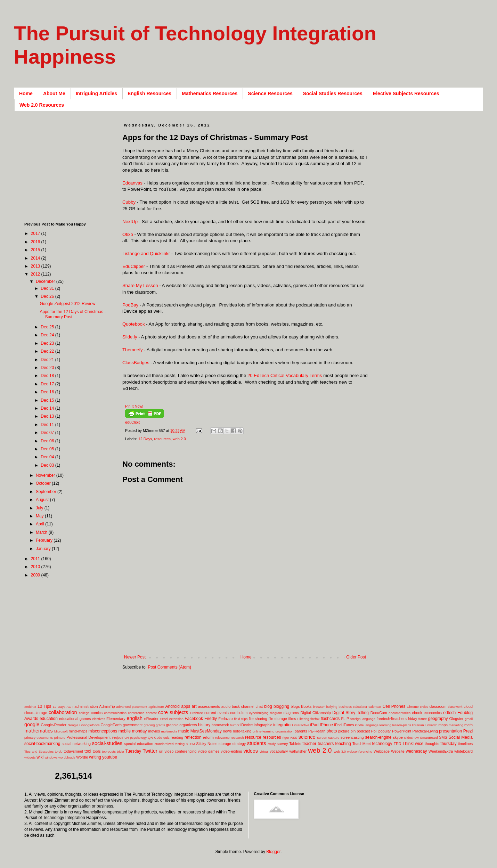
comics (97, 713)
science (307, 737)
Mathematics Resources (210, 93)
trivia (121, 751)
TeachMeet (362, 744)
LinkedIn (431, 725)
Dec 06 (48, 441)
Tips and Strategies (39, 751)
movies (154, 731)
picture (344, 731)
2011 (36, 559)
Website (398, 751)
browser (319, 707)
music (184, 731)
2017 (36, 234)
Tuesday (133, 751)
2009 (36, 575)
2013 (36, 266)
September (47, 492)
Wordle (82, 757)
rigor (286, 738)
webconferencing (360, 751)
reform (208, 737)
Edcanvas (132, 183)
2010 (36, 567)
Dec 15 (48, 400)
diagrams (291, 713)
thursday (448, 744)
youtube (110, 757)
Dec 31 (48, 288)
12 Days (145, 439)
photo (332, 731)
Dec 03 (48, 465)
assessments (209, 706)
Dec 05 (48, 449)
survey (283, 744)
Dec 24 (48, 335)
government (133, 725)
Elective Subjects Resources (406, 93)
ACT (70, 707)
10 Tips (44, 706)
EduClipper (134, 266)
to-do (59, 751)
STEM (190, 744)
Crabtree (197, 713)
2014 (36, 258)
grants (160, 725)
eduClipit (132, 422)
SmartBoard (429, 738)
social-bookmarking (42, 744)
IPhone (326, 725)
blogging (281, 706)
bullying (332, 707)
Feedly (211, 719)
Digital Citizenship (315, 713)
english (135, 718)
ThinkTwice (413, 744)
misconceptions (103, 731)
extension (176, 719)
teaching (343, 744)
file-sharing (258, 719)
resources (162, 439)
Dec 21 (48, 360)
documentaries (400, 713)
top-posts (109, 751)
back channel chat (247, 706)
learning (385, 725)
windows (51, 757)
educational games (75, 719)
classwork (455, 707)
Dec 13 (48, 416)
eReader (151, 719)
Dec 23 (48, 343)
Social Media (461, 737)
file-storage (278, 719)
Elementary (116, 719)
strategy (239, 744)
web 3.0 (340, 751)
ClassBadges (136, 363)
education (49, 719)
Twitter (150, 751)
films (292, 719)
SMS (443, 737)
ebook (417, 713)
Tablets (295, 744)
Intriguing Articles (96, 93)
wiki (40, 757)
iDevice (247, 725)
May (40, 516)
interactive (302, 725)
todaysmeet (73, 751)
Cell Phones (394, 706)
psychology (138, 738)
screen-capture (328, 738)
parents (301, 731)
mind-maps (78, 731)
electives (99, 719)
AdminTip (107, 706)
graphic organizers (182, 725)
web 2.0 (179, 439)
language (371, 725)
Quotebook (134, 324)
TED (398, 744)
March (42, 532)
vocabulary (279, 751)
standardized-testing (170, 744)
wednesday (417, 751)
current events (217, 713)
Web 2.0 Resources (42, 105)
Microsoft (61, 731)
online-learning (264, 731)
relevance (222, 738)
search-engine (378, 737)
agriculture (156, 707)
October (44, 483)
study (272, 744)
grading (149, 725)
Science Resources (270, 93)
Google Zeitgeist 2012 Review (67, 304)
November (46, 475)
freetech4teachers (391, 719)
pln (353, 731)
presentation (450, 731)
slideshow (412, 738)
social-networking (76, 744)
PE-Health (317, 731)
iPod (338, 725)
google (32, 724)
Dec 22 (48, 351)
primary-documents (39, 738)
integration (283, 725)
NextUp (130, 222)
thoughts (432, 744)
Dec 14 (48, 408)
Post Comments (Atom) (169, 667)
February (45, 540)
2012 (36, 274)
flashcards (330, 719)
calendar (375, 707)
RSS (294, 738)
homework (220, 725)
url (161, 751)
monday (140, 731)
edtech (449, 713)
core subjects (173, 712)
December (46, 281)
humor (235, 725)
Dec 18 (48, 376)
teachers (326, 744)
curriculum (239, 713)
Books (306, 706)
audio (226, 706)
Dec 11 (48, 425)
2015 (36, 250)
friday (413, 719)
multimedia (169, 731)
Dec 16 (48, 392)
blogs (295, 706)
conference (136, 713)
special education (139, 744)
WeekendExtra (441, 751)
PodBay (130, 305)
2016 (36, 242)
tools (97, 751)
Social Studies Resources (333, 93)
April (40, 524)
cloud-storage (36, 713)
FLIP (345, 719)
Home (26, 93)
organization (284, 731)
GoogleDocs (91, 725)
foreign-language (363, 719)
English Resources (149, 93)
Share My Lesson (140, 285)
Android (173, 706)
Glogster (457, 719)
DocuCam (379, 713)
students (256, 743)
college (84, 713)
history (204, 725)
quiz (166, 738)
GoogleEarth (111, 725)
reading (177, 737)
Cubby (129, 202)
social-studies (107, 743)
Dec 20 (48, 368)
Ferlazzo (225, 719)
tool (88, 751)
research (237, 738)
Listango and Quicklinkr (146, 253)
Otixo (128, 234)
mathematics (39, 731)
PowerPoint (402, 731)
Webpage (382, 751)
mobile (125, 731)
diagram (276, 713)
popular (385, 731)
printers (60, 738)
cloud (468, 706)
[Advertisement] (249, 643)
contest (151, 713)
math (469, 725)
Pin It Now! (134, 406)
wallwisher (298, 751)
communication (116, 713)
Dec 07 (48, 433)
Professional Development (88, 737)
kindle (360, 725)
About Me (54, 93)
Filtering (303, 719)
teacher (309, 744)
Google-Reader (54, 725)
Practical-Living (425, 731)
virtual (264, 751)
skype (398, 737)
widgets (30, 757)
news (227, 731)
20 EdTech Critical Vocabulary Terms (285, 375)
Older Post (356, 657)
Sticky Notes (207, 744)
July (40, 508)
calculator (360, 707)
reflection (193, 737)
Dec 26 (48, 296)
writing (95, 757)
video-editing (231, 751)
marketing (456, 725)
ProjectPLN (120, 738)
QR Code (155, 738)
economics (433, 713)
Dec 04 (48, 457)
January (44, 549)
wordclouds (67, 757)
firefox (315, 719)
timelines (466, 744)
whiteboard (463, 751)
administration (86, 706)
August (43, 500)
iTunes (348, 725)
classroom (438, 706)
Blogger (273, 852)
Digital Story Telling (351, 713)
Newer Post (135, 657)
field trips (241, 719)
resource (253, 737)
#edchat (30, 707)
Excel (164, 719)
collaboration (63, 712)
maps (443, 725)
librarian (418, 725)
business (345, 707)
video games (209, 751)
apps (186, 706)
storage (225, 744)
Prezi (468, 731)
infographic (263, 725)
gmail (469, 719)
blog (268, 706)
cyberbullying (259, 713)
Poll (374, 731)
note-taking (242, 731)
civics (424, 707)
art (194, 706)
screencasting (352, 737)
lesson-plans (402, 725)
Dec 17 (48, 384)
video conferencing (181, 751)
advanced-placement (132, 707)
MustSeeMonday (206, 731)
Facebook (194, 719)
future (423, 719)
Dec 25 (48, 327)
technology (382, 744)
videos (251, 751)
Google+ (74, 725)
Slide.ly (130, 337)
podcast (363, 731)
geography (438, 719)
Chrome (413, 707)
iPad (314, 725)
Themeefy (133, 350)
